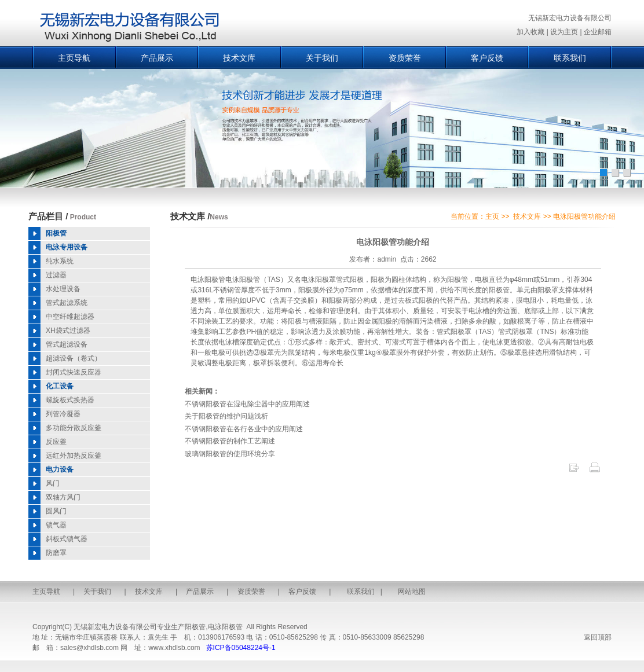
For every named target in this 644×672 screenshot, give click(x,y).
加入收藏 (530, 32)
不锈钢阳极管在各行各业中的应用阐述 (244, 429)
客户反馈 (487, 58)
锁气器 (56, 525)
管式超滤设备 (67, 344)
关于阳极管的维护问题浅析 (226, 416)
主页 (492, 216)
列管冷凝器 (63, 414)
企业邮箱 (598, 32)
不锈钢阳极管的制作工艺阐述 (230, 441)
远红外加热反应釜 (74, 456)
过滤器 (56, 275)
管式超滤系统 (67, 303)
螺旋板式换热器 (70, 400)
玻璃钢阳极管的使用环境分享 (230, 454)
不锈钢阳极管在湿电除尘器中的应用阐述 (247, 404)
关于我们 (322, 58)
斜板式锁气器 (67, 539)
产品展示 (157, 58)
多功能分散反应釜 (74, 428)
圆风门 (56, 511)
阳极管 (195, 627)
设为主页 (564, 32)
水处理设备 (63, 289)
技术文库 (239, 58)
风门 (53, 483)
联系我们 (570, 58)
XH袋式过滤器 (68, 331)
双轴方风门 (63, 497)
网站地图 (412, 592)
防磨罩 (56, 553)
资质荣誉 (405, 58)
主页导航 (74, 58)
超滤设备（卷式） (74, 358)
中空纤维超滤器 (70, 317)
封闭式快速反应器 (74, 372)
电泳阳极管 (225, 627)
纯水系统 (60, 261)
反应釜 (56, 442)
